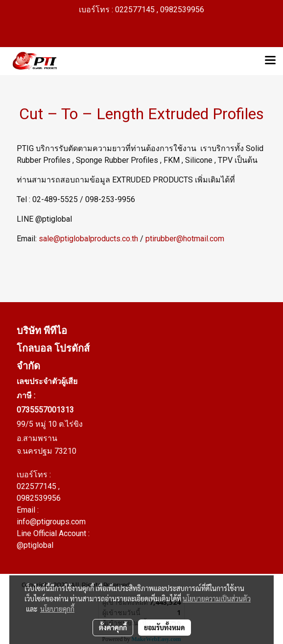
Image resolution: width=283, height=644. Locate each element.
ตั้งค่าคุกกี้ (113, 627)
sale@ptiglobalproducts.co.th (88, 239)
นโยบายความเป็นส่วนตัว (217, 598)
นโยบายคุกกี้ (57, 609)
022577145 (37, 486)
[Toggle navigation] (270, 61)
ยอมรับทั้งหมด (165, 627)
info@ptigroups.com (51, 522)
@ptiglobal (35, 545)
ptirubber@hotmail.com (185, 239)
